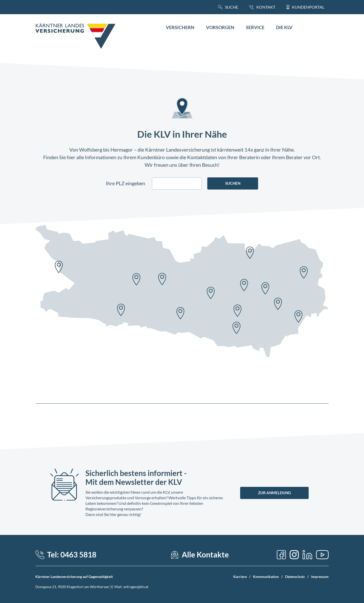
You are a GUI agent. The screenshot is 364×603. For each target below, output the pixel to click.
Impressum (320, 577)
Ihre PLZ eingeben (126, 183)
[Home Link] (75, 36)
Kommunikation (266, 577)
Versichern (180, 27)
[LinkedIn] (307, 555)
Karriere (240, 577)
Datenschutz (295, 577)
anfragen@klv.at (136, 587)
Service (255, 27)
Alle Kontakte (205, 555)
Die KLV (284, 27)
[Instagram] (294, 555)
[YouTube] (322, 555)
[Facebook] (281, 555)
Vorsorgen (220, 27)
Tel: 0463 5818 (72, 555)
